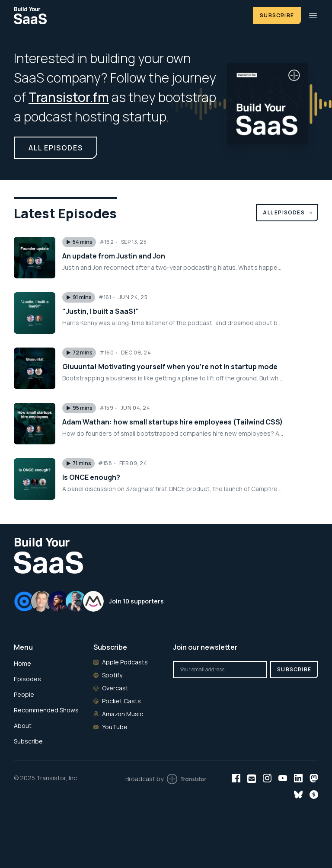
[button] (79, 242)
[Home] (128, 15)
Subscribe (277, 15)
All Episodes (288, 212)
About (23, 726)
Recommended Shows (46, 710)
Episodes (27, 679)
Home (22, 663)
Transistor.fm (69, 97)
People (24, 694)
